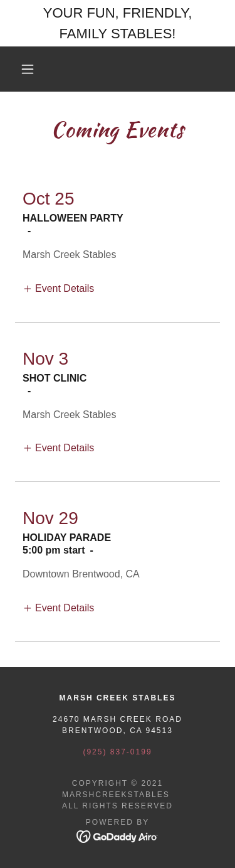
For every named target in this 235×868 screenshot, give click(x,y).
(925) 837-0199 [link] (117, 752)
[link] (118, 836)
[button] (28, 69)
